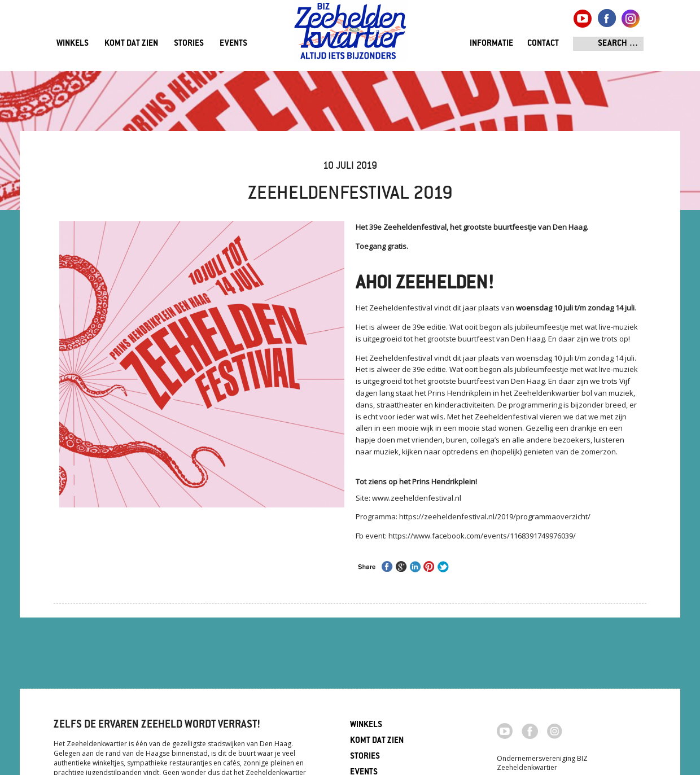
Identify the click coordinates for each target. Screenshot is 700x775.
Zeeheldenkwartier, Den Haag (350, 35)
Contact (543, 44)
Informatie (491, 44)
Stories (189, 44)
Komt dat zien (131, 44)
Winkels (73, 44)
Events (233, 44)
